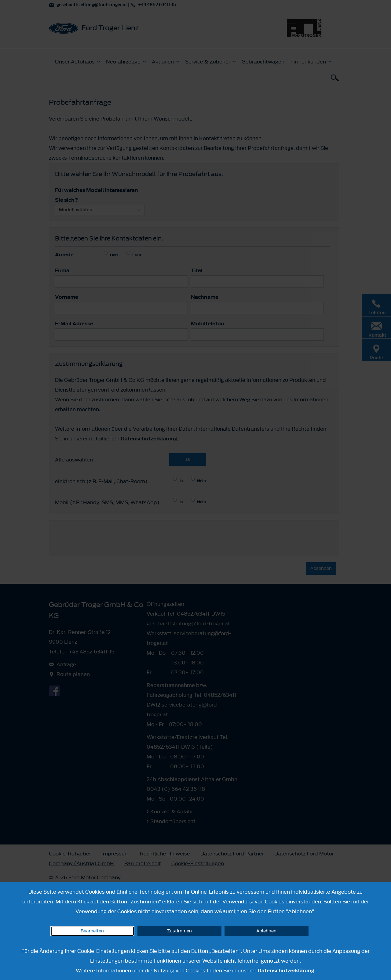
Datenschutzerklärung (286, 971)
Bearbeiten (92, 931)
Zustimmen (179, 931)
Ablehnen (266, 931)
